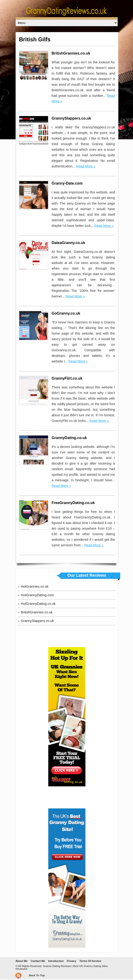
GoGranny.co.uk (66, 313)
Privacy (72, 961)
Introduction (56, 961)
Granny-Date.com (67, 183)
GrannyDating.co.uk (69, 438)
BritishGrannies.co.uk (71, 53)
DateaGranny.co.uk (68, 243)
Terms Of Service (90, 961)
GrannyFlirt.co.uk (67, 378)
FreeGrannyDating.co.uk (73, 503)
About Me (21, 961)
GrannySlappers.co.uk (71, 118)
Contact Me (38, 961)
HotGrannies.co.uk (35, 586)
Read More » (86, 166)
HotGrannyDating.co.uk (38, 604)
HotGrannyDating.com (37, 595)
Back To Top (37, 975)
